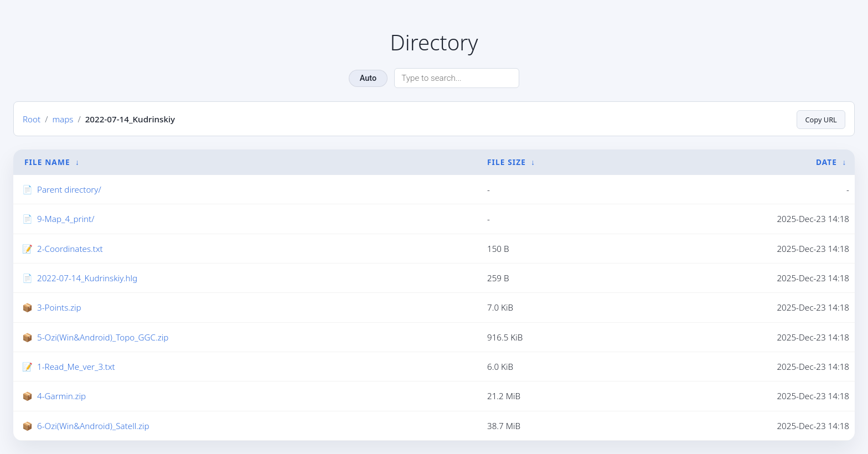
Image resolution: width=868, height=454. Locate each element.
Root (32, 119)
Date (826, 162)
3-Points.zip (59, 308)
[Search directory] (457, 78)
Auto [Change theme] (368, 78)
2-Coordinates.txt (70, 249)
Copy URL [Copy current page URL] (819, 119)
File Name (47, 162)
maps (63, 119)
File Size (507, 162)
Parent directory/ (69, 189)
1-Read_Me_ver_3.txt (76, 367)
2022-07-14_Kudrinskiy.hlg (87, 278)
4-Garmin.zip (61, 396)
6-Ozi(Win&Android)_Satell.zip (93, 426)
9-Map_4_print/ (66, 219)
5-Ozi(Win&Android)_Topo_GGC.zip (103, 337)
